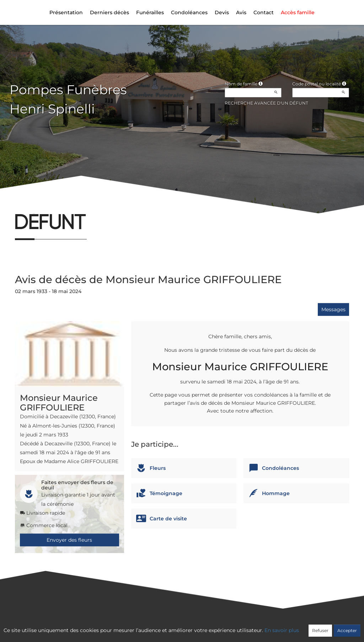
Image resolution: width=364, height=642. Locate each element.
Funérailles (150, 12)
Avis (241, 12)
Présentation (66, 12)
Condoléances (189, 12)
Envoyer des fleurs (69, 540)
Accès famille (298, 12)
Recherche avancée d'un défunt (266, 103)
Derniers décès (109, 12)
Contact (264, 12)
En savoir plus (282, 630)
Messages (333, 309)
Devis (222, 12)
